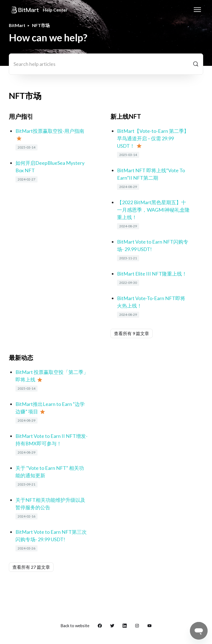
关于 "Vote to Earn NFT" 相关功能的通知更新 (50, 472)
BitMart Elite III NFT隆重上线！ (152, 274)
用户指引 (21, 116)
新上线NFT (126, 116)
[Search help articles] (106, 64)
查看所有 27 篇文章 (31, 567)
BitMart (17, 25)
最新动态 (21, 358)
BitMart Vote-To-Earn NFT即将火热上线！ (151, 302)
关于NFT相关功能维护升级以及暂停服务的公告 (50, 504)
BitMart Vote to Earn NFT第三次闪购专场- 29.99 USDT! (51, 536)
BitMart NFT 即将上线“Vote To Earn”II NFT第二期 (151, 174)
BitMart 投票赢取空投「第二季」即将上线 (52, 376)
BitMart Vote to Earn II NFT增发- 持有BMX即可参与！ (51, 440)
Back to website (75, 626)
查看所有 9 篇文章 (132, 333)
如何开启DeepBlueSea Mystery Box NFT (50, 167)
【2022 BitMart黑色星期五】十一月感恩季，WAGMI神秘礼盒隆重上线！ (153, 210)
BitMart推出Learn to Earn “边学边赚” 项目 (50, 408)
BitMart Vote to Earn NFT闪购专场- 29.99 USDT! (153, 245)
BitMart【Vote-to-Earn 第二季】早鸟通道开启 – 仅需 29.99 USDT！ (153, 138)
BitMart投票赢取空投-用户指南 (50, 131)
